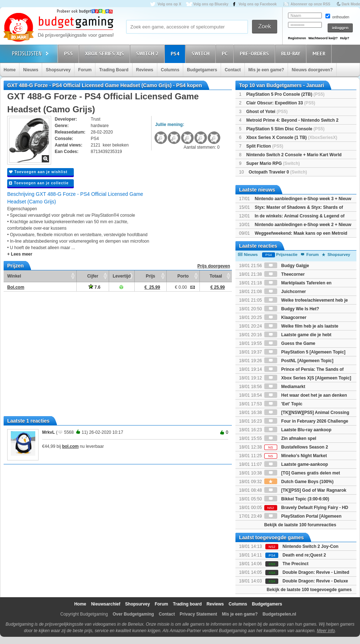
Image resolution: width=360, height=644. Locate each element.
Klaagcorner (285, 318)
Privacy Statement (198, 614)
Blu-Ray (292, 53)
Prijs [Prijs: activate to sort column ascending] (150, 276)
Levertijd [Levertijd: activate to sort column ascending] (122, 276)
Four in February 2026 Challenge (306, 421)
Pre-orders (255, 53)
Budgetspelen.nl (279, 614)
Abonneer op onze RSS (310, 4)
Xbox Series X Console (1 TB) (292, 138)
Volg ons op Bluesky (211, 4)
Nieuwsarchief (106, 604)
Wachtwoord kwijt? (323, 38)
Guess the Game (290, 343)
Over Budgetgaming (133, 614)
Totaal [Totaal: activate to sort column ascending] (216, 276)
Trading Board (114, 70)
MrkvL (48, 432)
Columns (170, 70)
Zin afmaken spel (290, 438)
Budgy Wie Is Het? (292, 309)
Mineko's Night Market (296, 456)
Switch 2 (148, 53)
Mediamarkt (285, 387)
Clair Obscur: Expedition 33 (281, 103)
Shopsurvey (58, 70)
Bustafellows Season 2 (296, 447)
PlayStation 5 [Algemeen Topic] (305, 352)
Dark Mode (351, 4)
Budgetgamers (202, 70)
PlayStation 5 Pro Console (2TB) (285, 94)
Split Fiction (265, 146)
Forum (85, 70)
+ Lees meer (20, 254)
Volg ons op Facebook (258, 4)
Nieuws (31, 70)
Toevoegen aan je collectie (39, 183)
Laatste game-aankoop (296, 464)
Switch (202, 53)
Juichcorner (285, 292)
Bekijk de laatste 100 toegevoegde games (309, 590)
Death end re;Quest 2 (304, 555)
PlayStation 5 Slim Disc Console (285, 129)
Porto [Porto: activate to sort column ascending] (183, 276)
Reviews (145, 70)
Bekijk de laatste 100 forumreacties (300, 525)
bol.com (70, 446)
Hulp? (345, 38)
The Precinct (296, 564)
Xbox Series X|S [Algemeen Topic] (308, 378)
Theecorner (285, 274)
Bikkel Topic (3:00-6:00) (297, 499)
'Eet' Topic (283, 404)
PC (226, 53)
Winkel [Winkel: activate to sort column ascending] (14, 276)
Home (10, 70)
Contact (233, 70)
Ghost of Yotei (267, 112)
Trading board (187, 604)
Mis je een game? (266, 70)
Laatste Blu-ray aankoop (298, 430)
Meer (320, 53)
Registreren (297, 38)
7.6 (94, 287)
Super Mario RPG (273, 163)
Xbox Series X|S (105, 53)
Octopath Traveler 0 (278, 172)
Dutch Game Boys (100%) (299, 482)
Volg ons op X (169, 4)
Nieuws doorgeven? (312, 70)
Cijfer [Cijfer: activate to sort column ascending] (93, 276)
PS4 (176, 53)
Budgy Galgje (287, 266)
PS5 (69, 53)
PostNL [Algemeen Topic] (299, 361)
